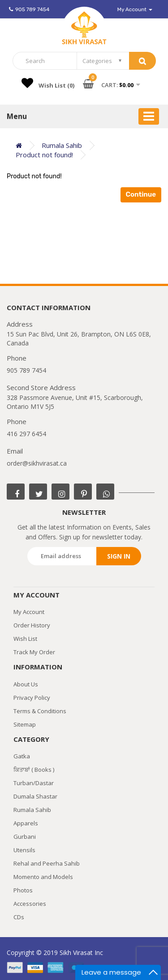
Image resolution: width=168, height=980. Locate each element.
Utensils (24, 850)
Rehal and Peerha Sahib (47, 863)
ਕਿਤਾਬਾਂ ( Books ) (34, 770)
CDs (19, 917)
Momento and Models (43, 877)
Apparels (26, 823)
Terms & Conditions (40, 711)
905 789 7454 (29, 9)
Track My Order (34, 652)
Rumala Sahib (32, 810)
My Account (29, 612)
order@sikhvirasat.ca (37, 463)
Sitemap (25, 724)
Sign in (119, 556)
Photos (23, 890)
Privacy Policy (32, 698)
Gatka (22, 756)
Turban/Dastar (34, 783)
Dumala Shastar (35, 796)
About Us (26, 684)
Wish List (25, 639)
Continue (141, 194)
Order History (32, 625)
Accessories (30, 904)
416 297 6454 (26, 434)
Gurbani (25, 837)
